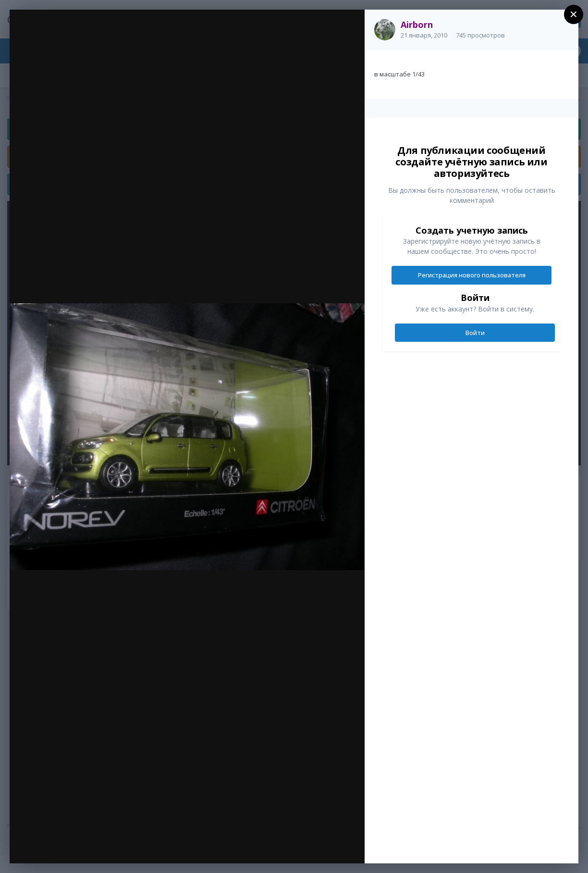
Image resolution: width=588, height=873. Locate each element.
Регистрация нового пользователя (472, 275)
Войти (475, 333)
